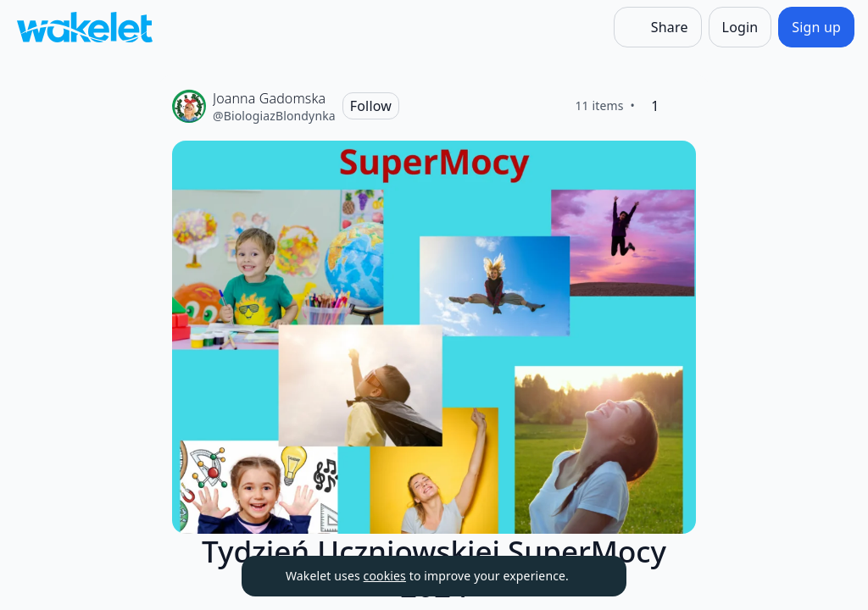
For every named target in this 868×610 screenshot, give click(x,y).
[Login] (740, 27)
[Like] (682, 106)
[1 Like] (655, 106)
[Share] (658, 27)
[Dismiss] (593, 576)
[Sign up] (816, 27)
